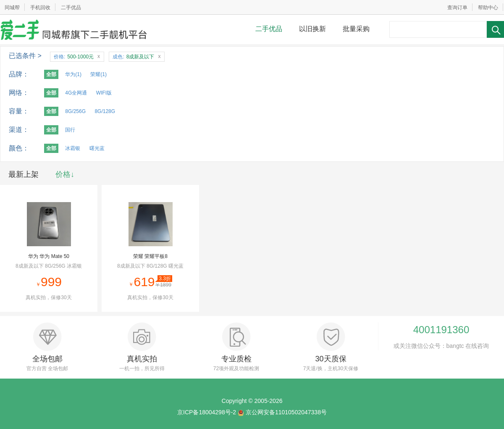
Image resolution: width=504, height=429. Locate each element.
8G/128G (105, 111)
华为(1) (73, 74)
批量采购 (356, 29)
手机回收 (40, 8)
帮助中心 (488, 8)
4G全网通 (76, 93)
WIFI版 (104, 93)
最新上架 (24, 174)
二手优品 (71, 8)
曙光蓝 (97, 148)
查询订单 (457, 8)
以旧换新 (312, 29)
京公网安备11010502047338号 (286, 412)
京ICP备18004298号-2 (207, 412)
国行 (70, 130)
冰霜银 (73, 148)
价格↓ (65, 174)
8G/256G (75, 111)
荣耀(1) (98, 74)
